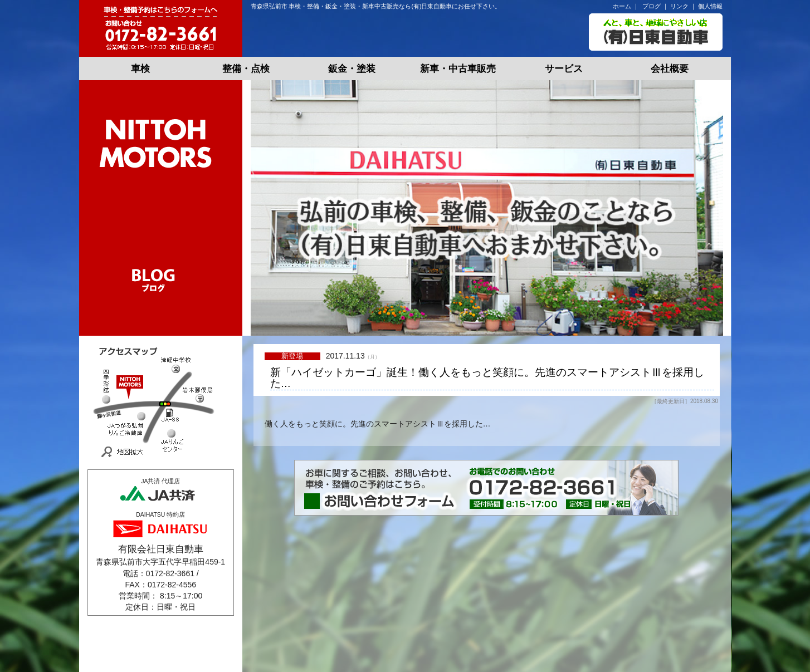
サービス (564, 69)
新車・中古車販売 (458, 69)
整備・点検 (246, 69)
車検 (140, 69)
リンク (679, 6)
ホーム (622, 6)
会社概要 (670, 69)
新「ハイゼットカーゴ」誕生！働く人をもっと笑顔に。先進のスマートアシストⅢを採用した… (487, 378)
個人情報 (710, 6)
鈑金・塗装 (352, 69)
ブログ (652, 6)
